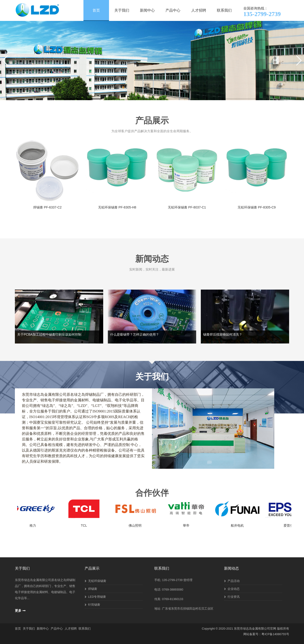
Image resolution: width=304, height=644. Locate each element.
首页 (96, 10)
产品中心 (173, 10)
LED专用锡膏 (97, 597)
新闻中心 (147, 10)
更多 (18, 611)
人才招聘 (199, 10)
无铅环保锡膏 (97, 581)
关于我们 (122, 10)
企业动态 (234, 589)
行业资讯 (234, 597)
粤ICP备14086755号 (275, 634)
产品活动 (234, 581)
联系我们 (224, 10)
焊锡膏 (93, 589)
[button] (146, 95)
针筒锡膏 (94, 605)
